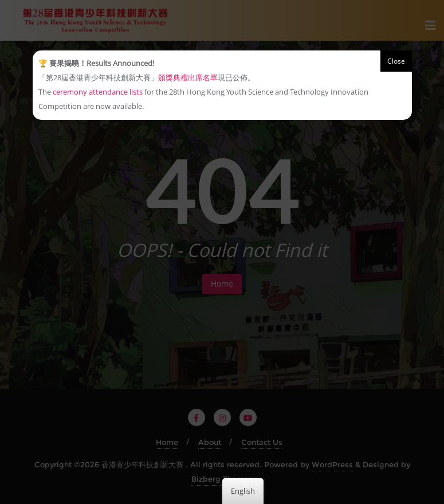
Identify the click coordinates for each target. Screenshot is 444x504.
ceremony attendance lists (98, 92)
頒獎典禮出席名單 (188, 77)
